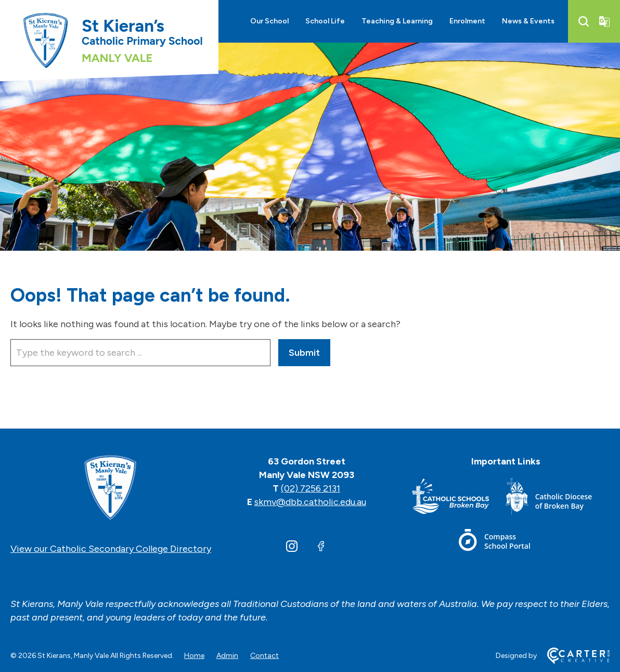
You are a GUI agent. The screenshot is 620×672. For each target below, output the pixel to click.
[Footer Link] (459, 499)
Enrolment (467, 21)
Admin (227, 656)
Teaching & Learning (397, 21)
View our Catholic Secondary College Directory (111, 549)
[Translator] (604, 21)
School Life (325, 21)
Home (194, 656)
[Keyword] (140, 353)
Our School (269, 21)
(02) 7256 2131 (311, 488)
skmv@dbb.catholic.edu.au (310, 502)
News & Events (528, 21)
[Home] (111, 488)
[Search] (584, 21)
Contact (264, 656)
